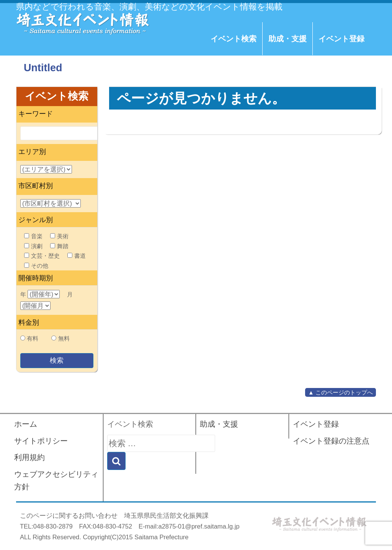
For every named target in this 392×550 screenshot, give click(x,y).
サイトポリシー (41, 441)
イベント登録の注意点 (331, 441)
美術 (59, 236)
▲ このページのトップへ (341, 392)
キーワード (36, 114)
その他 (36, 266)
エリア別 (32, 152)
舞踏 (59, 246)
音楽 (33, 236)
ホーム (26, 424)
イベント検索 (234, 39)
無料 (64, 338)
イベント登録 (341, 39)
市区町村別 (36, 186)
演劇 (33, 246)
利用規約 (29, 457)
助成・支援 (287, 39)
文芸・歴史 (42, 256)
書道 (77, 256)
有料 (33, 338)
